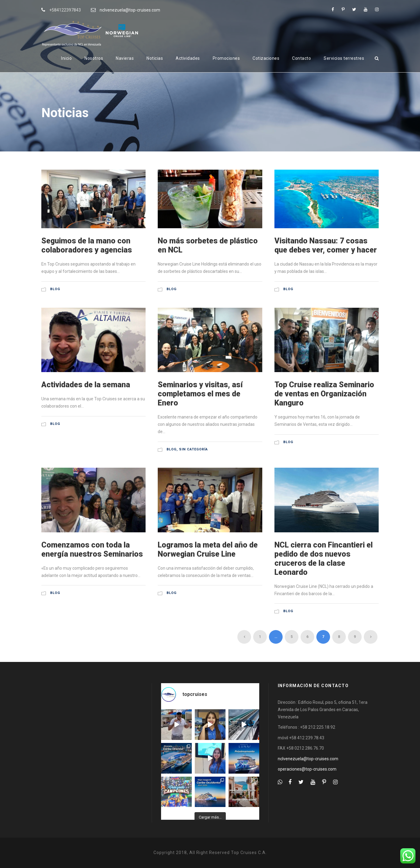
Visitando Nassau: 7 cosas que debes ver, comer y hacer (326, 245)
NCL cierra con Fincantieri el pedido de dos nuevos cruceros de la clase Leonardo (324, 559)
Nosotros (94, 58)
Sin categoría (193, 449)
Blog (55, 289)
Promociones (226, 58)
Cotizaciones (266, 58)
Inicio (66, 58)
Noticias (155, 58)
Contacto (301, 58)
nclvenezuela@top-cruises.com (130, 10)
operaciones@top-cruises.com (307, 769)
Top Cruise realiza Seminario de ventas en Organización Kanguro (324, 394)
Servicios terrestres (344, 58)
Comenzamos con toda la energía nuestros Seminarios (92, 549)
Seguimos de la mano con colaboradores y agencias (87, 245)
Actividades (188, 58)
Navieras (125, 58)
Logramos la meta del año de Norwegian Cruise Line (208, 549)
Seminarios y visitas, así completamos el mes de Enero (200, 394)
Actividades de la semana (86, 385)
